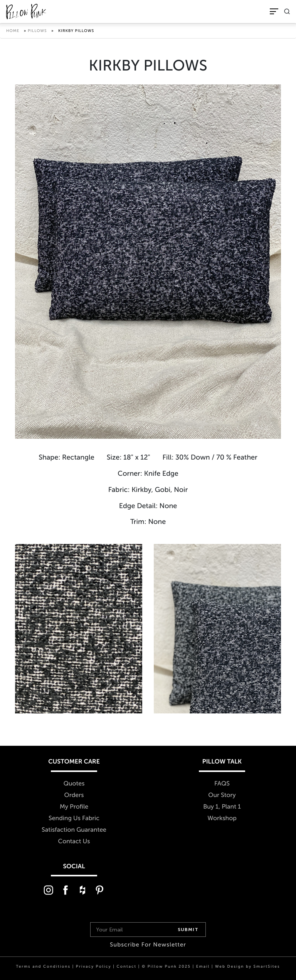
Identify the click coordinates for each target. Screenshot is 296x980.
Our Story (222, 795)
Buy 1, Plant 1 (222, 807)
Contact (127, 967)
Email (203, 967)
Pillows (37, 31)
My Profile (74, 807)
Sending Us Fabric (74, 818)
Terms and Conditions (43, 967)
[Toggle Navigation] (274, 11)
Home (13, 31)
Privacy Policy (94, 967)
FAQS (222, 784)
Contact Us (74, 842)
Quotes (74, 784)
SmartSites (267, 967)
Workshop (222, 818)
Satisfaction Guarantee (74, 830)
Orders (74, 795)
